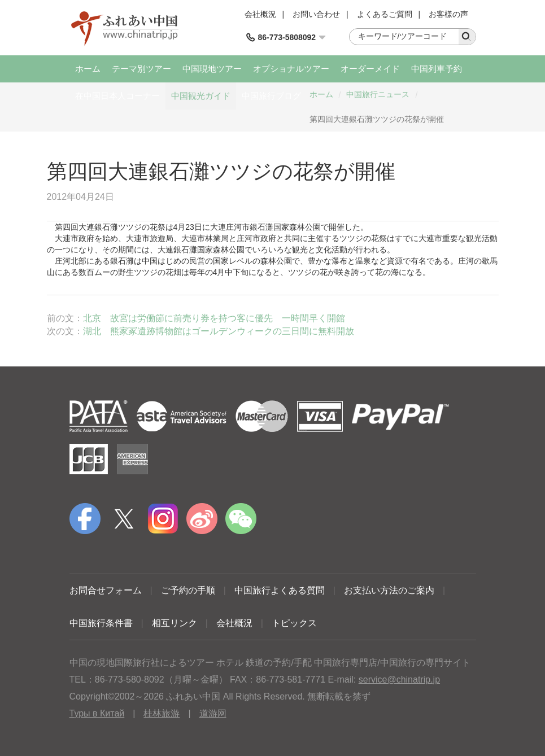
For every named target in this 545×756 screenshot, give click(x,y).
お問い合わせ (316, 14)
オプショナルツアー (291, 69)
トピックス (294, 623)
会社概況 (260, 14)
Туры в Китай (97, 713)
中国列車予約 (437, 69)
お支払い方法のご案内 (389, 590)
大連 (86, 227)
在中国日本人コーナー (117, 96)
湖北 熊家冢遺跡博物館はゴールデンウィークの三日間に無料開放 (219, 331)
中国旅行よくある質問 (280, 590)
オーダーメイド (370, 69)
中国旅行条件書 (101, 623)
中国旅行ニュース (378, 94)
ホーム (88, 69)
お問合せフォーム (106, 590)
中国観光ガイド (201, 96)
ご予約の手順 (188, 590)
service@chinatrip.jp (399, 679)
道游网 (213, 713)
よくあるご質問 (385, 14)
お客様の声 (448, 14)
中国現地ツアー (212, 69)
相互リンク (175, 623)
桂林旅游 (162, 713)
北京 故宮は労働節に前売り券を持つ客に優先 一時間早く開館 (214, 318)
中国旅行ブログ (271, 96)
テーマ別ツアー (141, 69)
